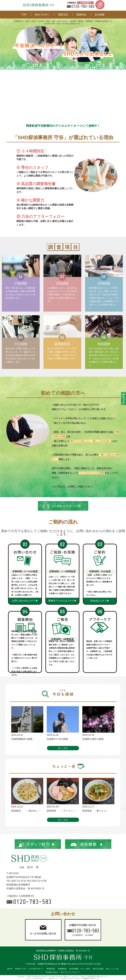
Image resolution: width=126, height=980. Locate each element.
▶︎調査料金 (62, 969)
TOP (24, 15)
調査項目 (63, 15)
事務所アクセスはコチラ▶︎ (62, 601)
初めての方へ (42, 15)
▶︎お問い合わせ (52, 972)
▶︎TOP (10, 969)
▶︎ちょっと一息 (112, 969)
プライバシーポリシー (75, 978)
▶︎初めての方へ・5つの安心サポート (30, 969)
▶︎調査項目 (51, 969)
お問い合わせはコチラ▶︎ (25, 601)
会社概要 (100, 15)
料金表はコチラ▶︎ (100, 601)
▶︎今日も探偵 (98, 969)
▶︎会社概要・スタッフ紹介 (80, 969)
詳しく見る (63, 748)
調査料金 (81, 15)
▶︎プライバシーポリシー (71, 972)
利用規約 (86, 978)
